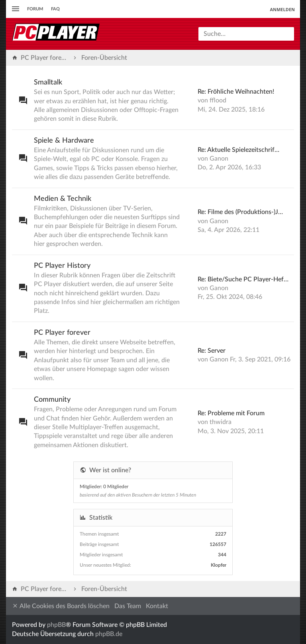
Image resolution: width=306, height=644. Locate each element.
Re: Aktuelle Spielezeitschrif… (238, 150)
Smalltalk (48, 82)
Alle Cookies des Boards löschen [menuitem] (61, 606)
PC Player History (62, 266)
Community (52, 400)
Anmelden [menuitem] (282, 9)
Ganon (219, 159)
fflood (218, 100)
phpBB (56, 625)
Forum (35, 9)
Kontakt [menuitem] (157, 606)
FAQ (55, 9)
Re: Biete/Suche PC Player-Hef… (243, 279)
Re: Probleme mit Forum (231, 413)
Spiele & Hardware (64, 141)
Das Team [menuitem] (128, 606)
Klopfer (219, 565)
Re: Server (212, 351)
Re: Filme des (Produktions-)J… (240, 212)
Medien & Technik (63, 199)
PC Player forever (62, 333)
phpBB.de (109, 634)
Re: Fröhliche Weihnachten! (236, 92)
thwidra (221, 422)
